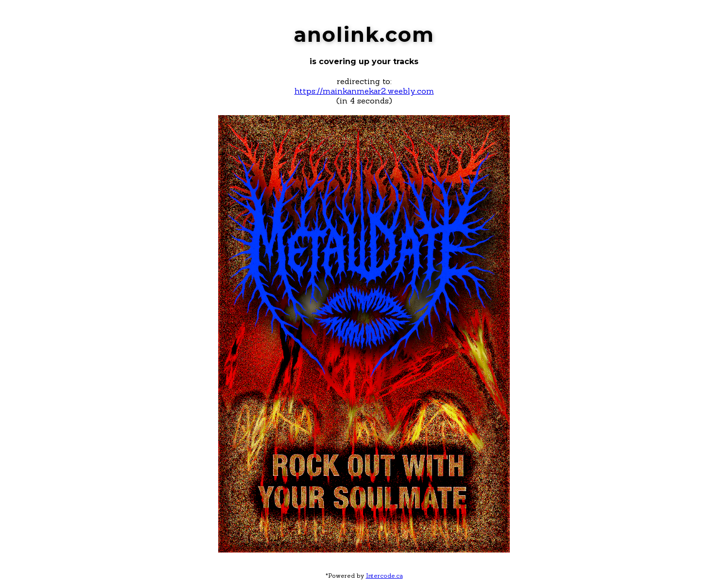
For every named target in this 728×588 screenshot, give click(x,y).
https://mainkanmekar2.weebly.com (364, 91)
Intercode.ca (384, 576)
